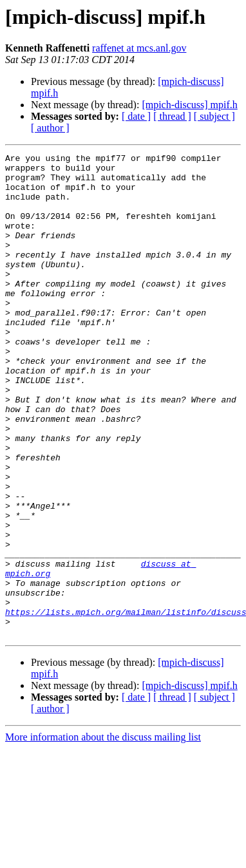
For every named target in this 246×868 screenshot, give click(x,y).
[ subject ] (214, 116)
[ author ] (50, 128)
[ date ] (136, 116)
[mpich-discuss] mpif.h (189, 105)
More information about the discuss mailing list (103, 834)
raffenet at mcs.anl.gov (139, 48)
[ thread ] (172, 116)
